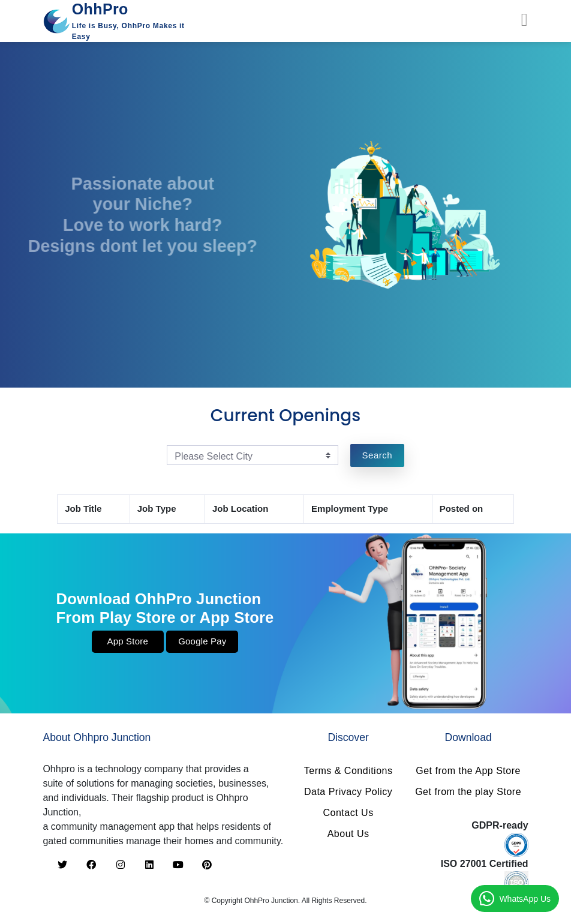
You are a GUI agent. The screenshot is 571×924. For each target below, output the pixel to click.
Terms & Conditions (348, 771)
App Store (127, 641)
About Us (348, 834)
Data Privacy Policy (348, 792)
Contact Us (348, 813)
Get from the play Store (468, 792)
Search (378, 455)
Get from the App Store (468, 771)
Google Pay (202, 641)
